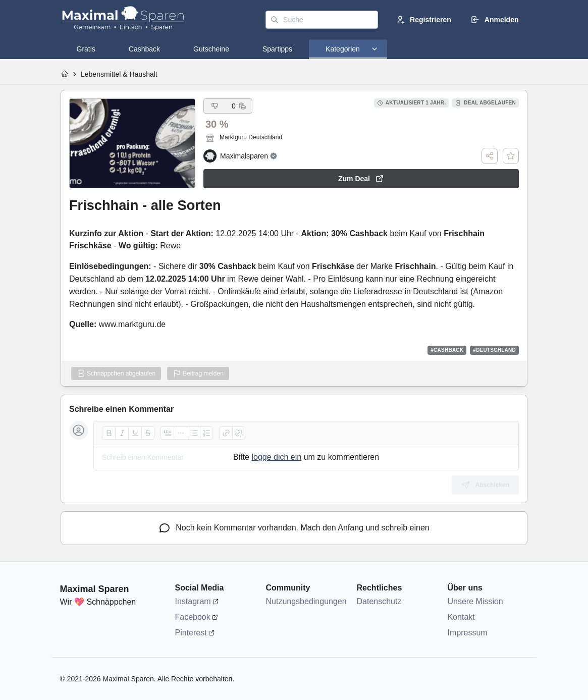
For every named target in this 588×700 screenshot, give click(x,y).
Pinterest (191, 633)
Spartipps (277, 49)
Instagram (193, 601)
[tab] (86, 49)
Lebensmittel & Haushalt (119, 74)
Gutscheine (211, 49)
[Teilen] (490, 156)
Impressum (468, 633)
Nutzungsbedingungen (306, 601)
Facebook (193, 617)
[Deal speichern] (511, 156)
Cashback (144, 49)
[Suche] (322, 20)
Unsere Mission (475, 601)
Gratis (86, 49)
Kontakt (461, 617)
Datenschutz (379, 601)
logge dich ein (276, 457)
